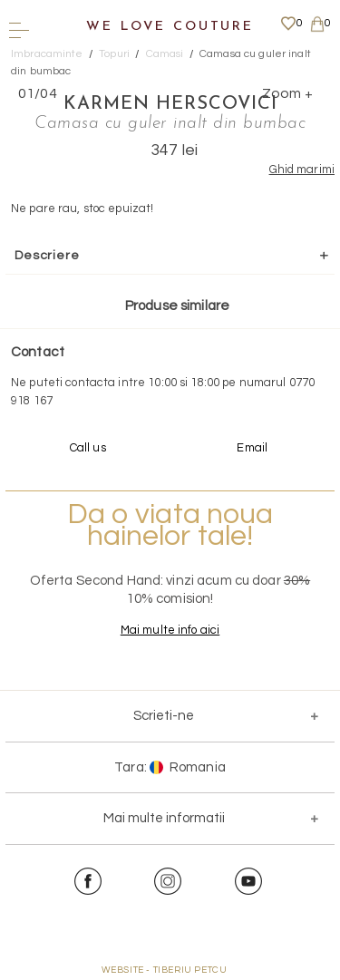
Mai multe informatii (164, 818)
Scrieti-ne (164, 716)
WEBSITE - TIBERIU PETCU (165, 970)
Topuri (114, 54)
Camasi (165, 54)
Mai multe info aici (170, 630)
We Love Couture (170, 27)
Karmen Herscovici (170, 104)
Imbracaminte (47, 54)
